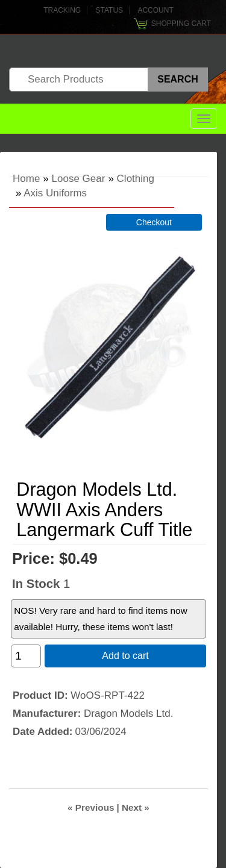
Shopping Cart (181, 23)
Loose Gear (79, 179)
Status (110, 10)
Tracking (62, 10)
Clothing (136, 179)
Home (26, 179)
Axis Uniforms (55, 193)
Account (155, 10)
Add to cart (125, 656)
